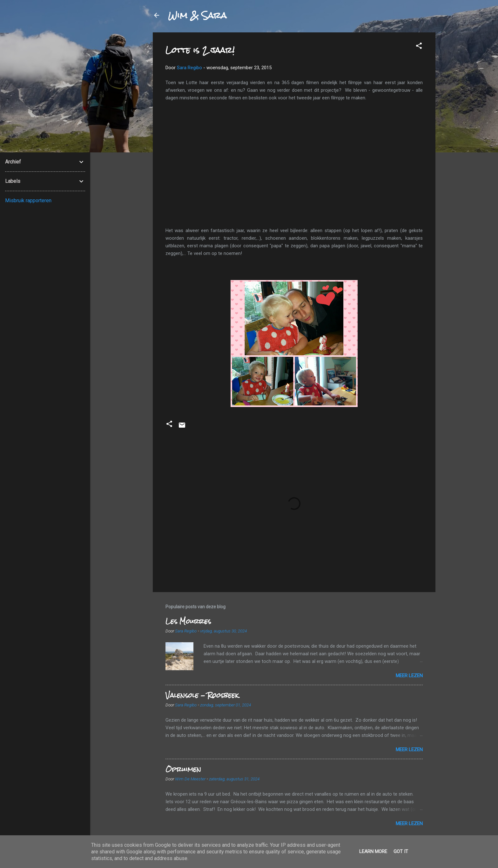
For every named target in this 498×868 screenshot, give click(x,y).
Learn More (373, 851)
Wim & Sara (197, 15)
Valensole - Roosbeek (202, 695)
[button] (419, 47)
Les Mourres (188, 621)
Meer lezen (409, 676)
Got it (401, 851)
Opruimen (183, 769)
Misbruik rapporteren (28, 200)
